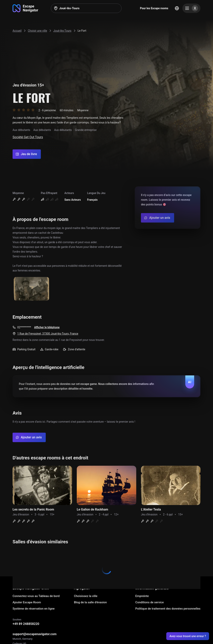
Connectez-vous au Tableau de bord (36, 596)
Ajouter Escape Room (27, 602)
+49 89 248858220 (26, 624)
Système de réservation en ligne (34, 609)
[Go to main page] (25, 8)
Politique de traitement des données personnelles (168, 609)
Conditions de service (149, 602)
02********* (24, 327)
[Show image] (31, 289)
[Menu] (191, 8)
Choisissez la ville (86, 596)
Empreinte (142, 596)
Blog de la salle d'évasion (90, 602)
